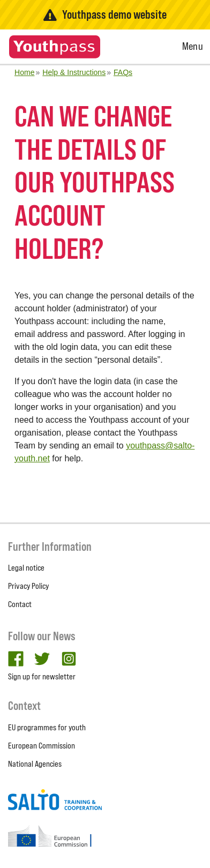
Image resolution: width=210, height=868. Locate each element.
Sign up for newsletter (42, 676)
